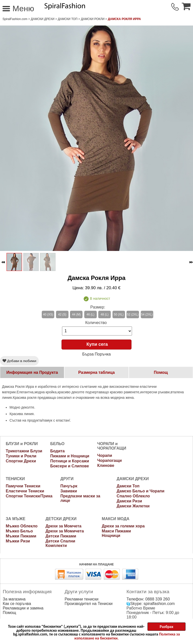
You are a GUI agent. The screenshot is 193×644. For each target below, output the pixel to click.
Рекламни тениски (82, 599)
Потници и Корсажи (70, 461)
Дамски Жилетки (133, 506)
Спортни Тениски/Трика (29, 496)
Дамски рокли (92, 19)
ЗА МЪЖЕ (15, 519)
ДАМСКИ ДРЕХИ (43, 19)
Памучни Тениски (23, 486)
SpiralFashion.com (15, 19)
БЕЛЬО (57, 444)
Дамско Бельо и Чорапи (141, 491)
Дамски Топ (68, 19)
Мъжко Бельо (19, 531)
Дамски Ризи (129, 501)
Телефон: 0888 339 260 (148, 599)
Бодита (57, 451)
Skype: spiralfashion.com (151, 604)
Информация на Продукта (32, 372)
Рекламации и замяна (23, 608)
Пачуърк (69, 486)
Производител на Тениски (89, 604)
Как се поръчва (17, 604)
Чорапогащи (109, 460)
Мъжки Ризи (18, 541)
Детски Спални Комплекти (60, 543)
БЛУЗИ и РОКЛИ (22, 444)
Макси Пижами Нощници (116, 533)
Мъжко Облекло (22, 526)
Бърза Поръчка (96, 354)
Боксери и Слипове (70, 466)
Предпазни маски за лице (80, 498)
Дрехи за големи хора (123, 526)
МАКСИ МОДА (115, 519)
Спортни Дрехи (21, 461)
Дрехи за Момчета (63, 526)
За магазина (14, 599)
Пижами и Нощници (70, 456)
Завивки (69, 491)
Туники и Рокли (21, 456)
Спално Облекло (133, 496)
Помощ (161, 372)
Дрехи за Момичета (65, 531)
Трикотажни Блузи (24, 451)
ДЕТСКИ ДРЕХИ (61, 519)
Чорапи (105, 455)
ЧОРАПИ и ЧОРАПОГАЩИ (112, 446)
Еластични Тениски (25, 491)
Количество (96, 323)
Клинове (106, 465)
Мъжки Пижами (21, 536)
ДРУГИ (67, 479)
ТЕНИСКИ (15, 479)
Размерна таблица (96, 372)
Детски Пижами (61, 536)
